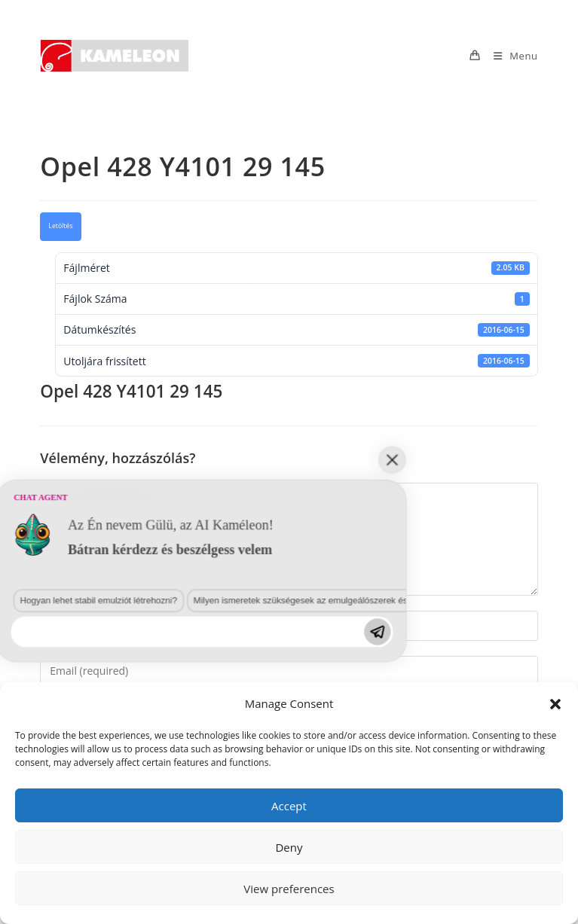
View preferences (289, 889)
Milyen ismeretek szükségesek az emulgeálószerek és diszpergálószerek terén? (178, 772)
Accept (289, 806)
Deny (289, 847)
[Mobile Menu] (510, 56)
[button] (555, 704)
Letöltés (60, 226)
